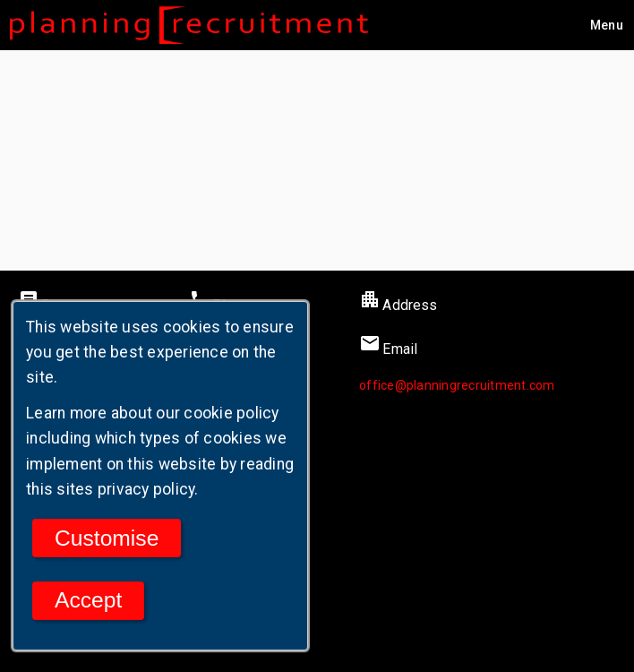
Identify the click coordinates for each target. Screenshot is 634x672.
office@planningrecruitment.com (457, 385)
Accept (88, 600)
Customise (107, 538)
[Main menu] (607, 25)
